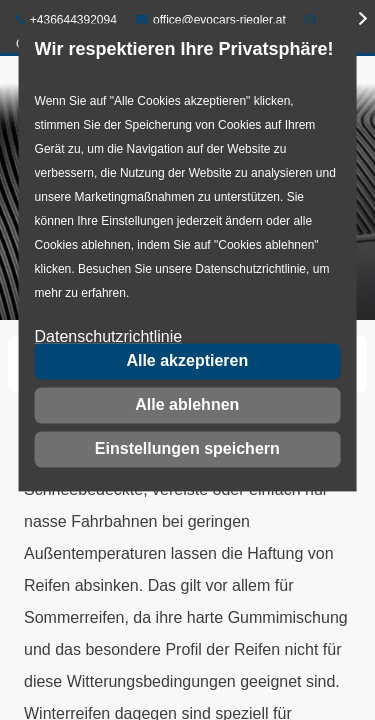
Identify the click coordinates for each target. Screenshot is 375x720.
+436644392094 (66, 20)
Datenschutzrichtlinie (109, 337)
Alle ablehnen (187, 404)
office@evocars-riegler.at (210, 20)
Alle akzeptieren (187, 360)
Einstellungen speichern (187, 448)
